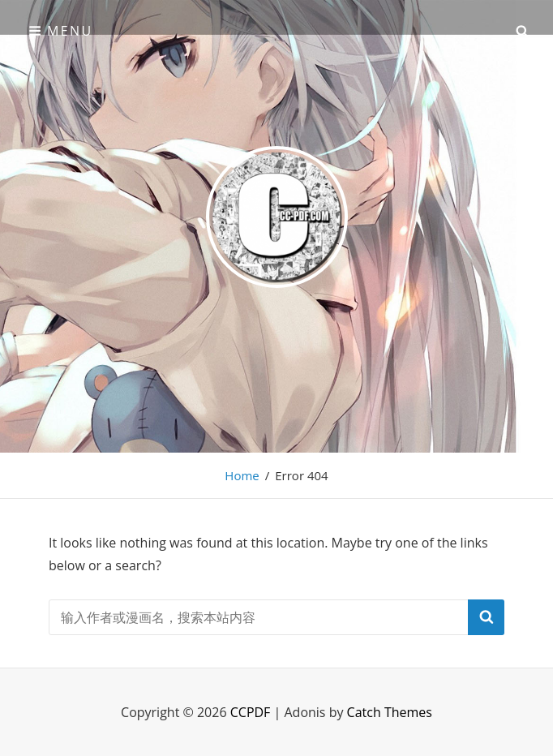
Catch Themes (390, 712)
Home (242, 475)
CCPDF (251, 712)
